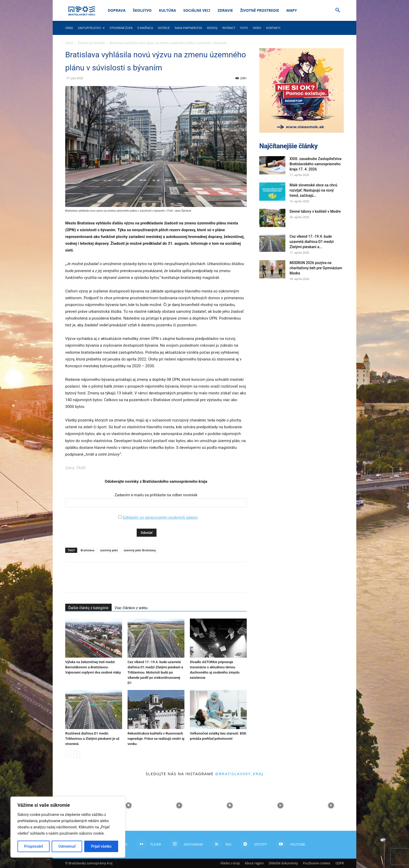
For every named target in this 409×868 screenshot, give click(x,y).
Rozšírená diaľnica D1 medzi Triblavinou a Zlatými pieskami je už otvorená (92, 739)
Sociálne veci (197, 10)
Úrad (69, 28)
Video (257, 28)
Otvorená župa (121, 28)
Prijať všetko (101, 846)
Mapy (292, 10)
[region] (68, 827)
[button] (338, 11)
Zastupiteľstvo (91, 28)
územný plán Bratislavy (140, 550)
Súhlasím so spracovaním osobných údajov (160, 517)
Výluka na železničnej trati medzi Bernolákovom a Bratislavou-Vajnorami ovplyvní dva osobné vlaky (93, 667)
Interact (229, 28)
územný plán (109, 550)
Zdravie (225, 10)
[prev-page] (68, 754)
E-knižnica (145, 28)
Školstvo (142, 10)
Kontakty (273, 28)
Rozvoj (212, 28)
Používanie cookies (317, 863)
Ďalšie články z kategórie (88, 608)
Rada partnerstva (188, 28)
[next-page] (77, 754)
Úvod (69, 43)
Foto (244, 28)
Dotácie (164, 28)
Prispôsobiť (34, 846)
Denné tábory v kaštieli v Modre (315, 211)
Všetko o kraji (230, 863)
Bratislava (88, 550)
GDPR (340, 863)
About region (254, 863)
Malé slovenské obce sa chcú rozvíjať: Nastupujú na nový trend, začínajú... (313, 190)
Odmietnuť (67, 846)
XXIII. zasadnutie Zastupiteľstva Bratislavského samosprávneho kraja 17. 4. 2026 (315, 164)
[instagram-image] (129, 805)
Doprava (117, 10)
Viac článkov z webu (131, 608)
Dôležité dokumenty (283, 863)
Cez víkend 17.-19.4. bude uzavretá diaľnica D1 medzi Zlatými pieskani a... (312, 242)
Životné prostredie (260, 10)
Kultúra (167, 10)
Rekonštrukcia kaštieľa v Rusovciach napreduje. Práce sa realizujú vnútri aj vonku (156, 739)
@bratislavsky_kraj (239, 774)
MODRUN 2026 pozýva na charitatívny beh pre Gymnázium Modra (316, 268)
